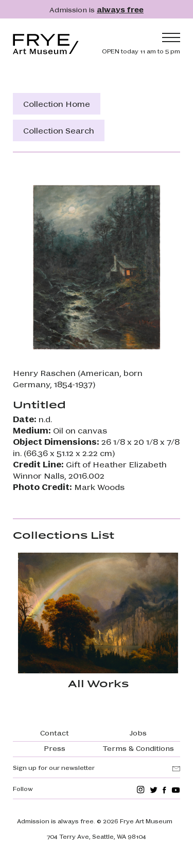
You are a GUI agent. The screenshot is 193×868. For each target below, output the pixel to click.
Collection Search (59, 130)
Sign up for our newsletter (54, 767)
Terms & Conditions (138, 748)
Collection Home (57, 103)
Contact (55, 732)
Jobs (138, 732)
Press (55, 748)
